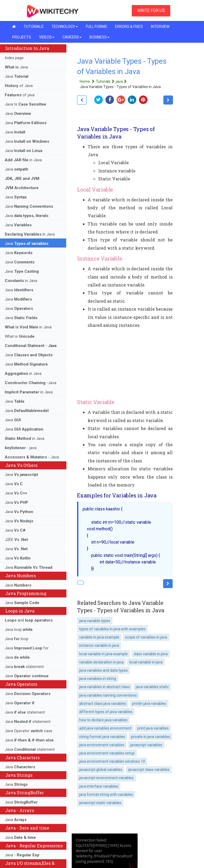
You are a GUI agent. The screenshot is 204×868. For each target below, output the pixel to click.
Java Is (25, 104)
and (29, 620)
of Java (19, 86)
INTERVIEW (160, 27)
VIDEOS (47, 37)
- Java (32, 457)
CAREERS (72, 37)
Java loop (19, 630)
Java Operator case (29, 731)
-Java (31, 383)
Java (16, 67)
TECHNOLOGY (65, 27)
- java (21, 448)
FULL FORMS (96, 27)
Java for (27, 648)
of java (20, 95)
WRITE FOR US (151, 10)
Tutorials (106, 81)
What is (20, 336)
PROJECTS (22, 37)
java (122, 81)
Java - (22, 855)
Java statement (24, 667)
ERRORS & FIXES (129, 27)
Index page (14, 58)
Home (88, 81)
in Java (23, 160)
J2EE (16, 540)
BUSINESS (99, 37)
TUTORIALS (34, 27)
